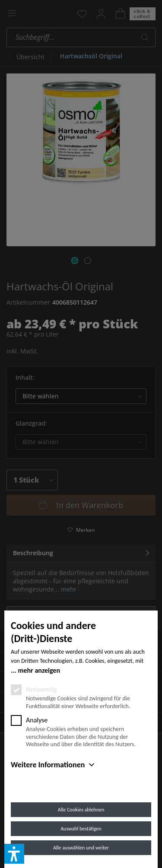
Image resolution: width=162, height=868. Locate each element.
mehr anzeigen (39, 670)
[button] (14, 854)
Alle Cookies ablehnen (81, 810)
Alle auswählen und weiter (81, 848)
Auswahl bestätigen (81, 829)
